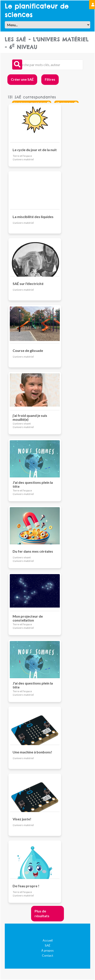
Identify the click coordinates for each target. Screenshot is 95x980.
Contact (48, 955)
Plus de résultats (42, 914)
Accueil (48, 940)
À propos (47, 950)
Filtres (50, 79)
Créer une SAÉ (22, 79)
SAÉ (48, 945)
